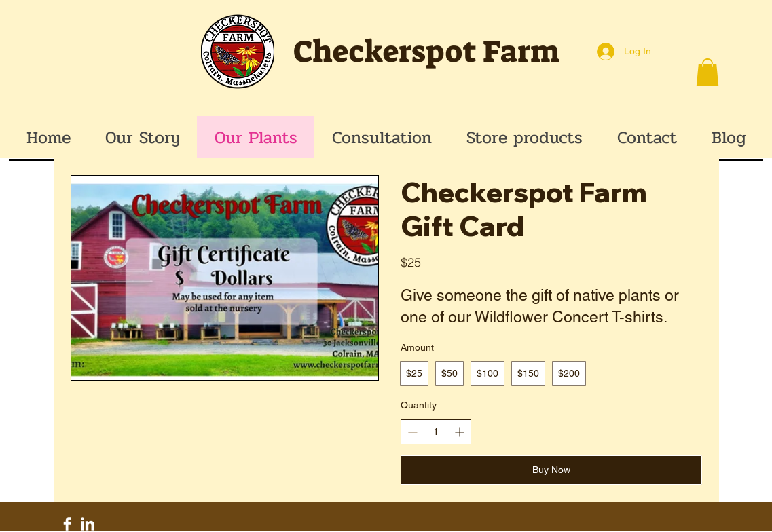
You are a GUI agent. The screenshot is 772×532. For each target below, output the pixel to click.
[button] (707, 72)
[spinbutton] (436, 432)
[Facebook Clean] (67, 524)
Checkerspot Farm (426, 52)
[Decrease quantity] (412, 432)
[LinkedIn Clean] (88, 524)
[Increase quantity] (459, 432)
